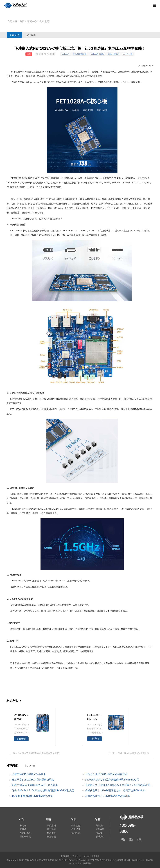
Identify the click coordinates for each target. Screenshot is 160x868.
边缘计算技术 (114, 54)
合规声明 (96, 856)
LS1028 (48, 199)
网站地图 (91, 863)
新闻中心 (33, 21)
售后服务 (49, 833)
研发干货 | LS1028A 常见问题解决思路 (33, 779)
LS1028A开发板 (97, 54)
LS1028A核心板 (80, 54)
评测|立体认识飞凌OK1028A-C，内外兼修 (35, 785)
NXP (37, 178)
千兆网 (45, 231)
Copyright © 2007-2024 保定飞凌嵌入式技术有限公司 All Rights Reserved (114, 860)
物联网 (29, 213)
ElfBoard (86, 856)
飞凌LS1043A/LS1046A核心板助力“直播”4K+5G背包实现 (43, 790)
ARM (68, 178)
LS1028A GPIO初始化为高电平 (29, 774)
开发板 (31, 235)
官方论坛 (49, 837)
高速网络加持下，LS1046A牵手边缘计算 (108, 796)
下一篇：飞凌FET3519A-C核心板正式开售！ (130, 753)
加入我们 (96, 833)
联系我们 (96, 837)
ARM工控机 (25, 833)
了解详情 (21, 739)
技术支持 (49, 829)
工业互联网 (128, 54)
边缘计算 (20, 72)
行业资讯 (39, 35)
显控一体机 (24, 837)
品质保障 (96, 829)
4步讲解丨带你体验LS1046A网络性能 (32, 796)
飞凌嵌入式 (16, 82)
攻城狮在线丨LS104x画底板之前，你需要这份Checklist (115, 790)
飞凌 (100, 204)
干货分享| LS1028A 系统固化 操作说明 (106, 774)
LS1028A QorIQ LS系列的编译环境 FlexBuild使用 (112, 779)
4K (51, 187)
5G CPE (69, 208)
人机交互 (47, 587)
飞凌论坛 (76, 856)
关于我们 (96, 824)
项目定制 (49, 824)
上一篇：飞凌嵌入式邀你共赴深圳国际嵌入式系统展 (34, 753)
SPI (8, 187)
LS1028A (65, 54)
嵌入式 (129, 199)
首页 (22, 21)
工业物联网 (82, 651)
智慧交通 (15, 213)
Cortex (74, 178)
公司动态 (45, 21)
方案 (139, 199)
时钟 (100, 399)
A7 (80, 178)
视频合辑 (73, 833)
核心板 (47, 82)
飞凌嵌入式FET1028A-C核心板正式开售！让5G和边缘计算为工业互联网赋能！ (119, 786)
